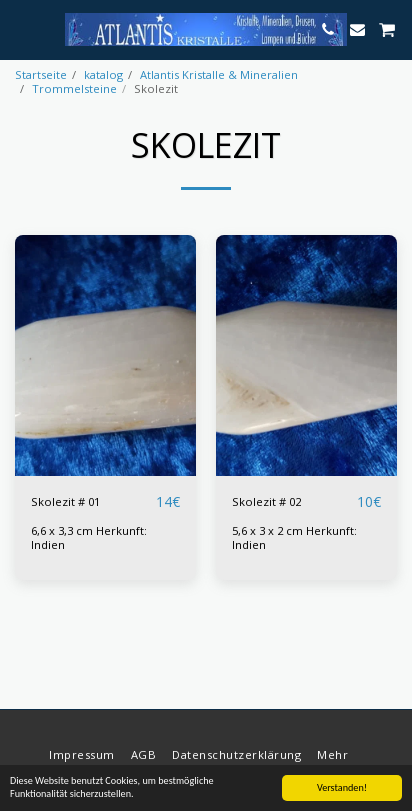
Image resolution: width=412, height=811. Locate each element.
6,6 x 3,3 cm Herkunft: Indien (89, 537)
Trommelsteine (74, 88)
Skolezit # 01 (65, 501)
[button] (22, 28)
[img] (306, 355)
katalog (103, 74)
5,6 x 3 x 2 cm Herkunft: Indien (294, 537)
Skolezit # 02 (266, 501)
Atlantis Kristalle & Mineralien (219, 74)
